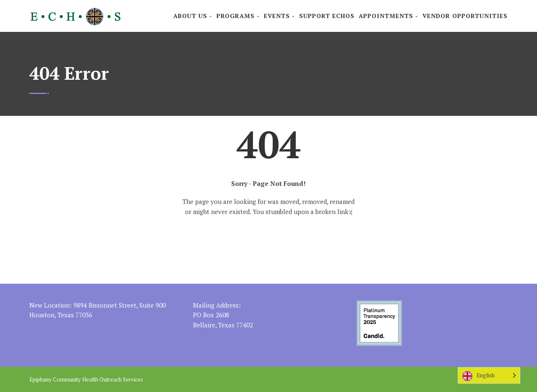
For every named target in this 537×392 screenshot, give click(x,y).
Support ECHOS (327, 16)
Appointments (388, 16)
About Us (193, 16)
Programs (238, 16)
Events (279, 16)
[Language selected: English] (489, 375)
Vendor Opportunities (465, 16)
